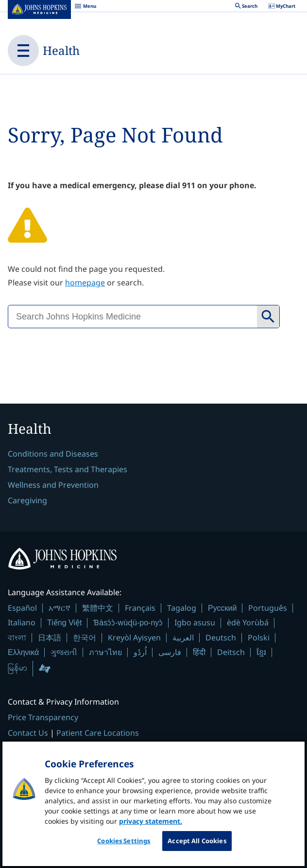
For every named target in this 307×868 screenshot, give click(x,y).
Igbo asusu (195, 622)
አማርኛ (60, 608)
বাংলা (17, 638)
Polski (259, 638)
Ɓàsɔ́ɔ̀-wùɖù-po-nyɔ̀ (128, 623)
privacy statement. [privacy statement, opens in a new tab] (151, 827)
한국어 (85, 638)
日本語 (50, 638)
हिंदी (199, 652)
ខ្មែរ (261, 652)
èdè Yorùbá (248, 622)
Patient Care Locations (98, 733)
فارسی (170, 652)
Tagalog (182, 608)
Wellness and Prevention (53, 485)
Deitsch (231, 652)
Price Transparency (43, 717)
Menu (85, 8)
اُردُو (140, 652)
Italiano (22, 622)
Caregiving (27, 500)
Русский (222, 608)
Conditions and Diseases (53, 454)
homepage (85, 283)
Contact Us (28, 733)
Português (268, 608)
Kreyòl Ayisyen (134, 638)
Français (140, 608)
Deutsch (221, 638)
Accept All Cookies (197, 847)
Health (61, 50)
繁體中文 (98, 608)
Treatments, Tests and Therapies (68, 469)
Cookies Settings (124, 847)
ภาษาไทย (105, 652)
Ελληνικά (23, 652)
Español (22, 608)
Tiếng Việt (64, 623)
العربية (183, 638)
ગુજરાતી (64, 652)
